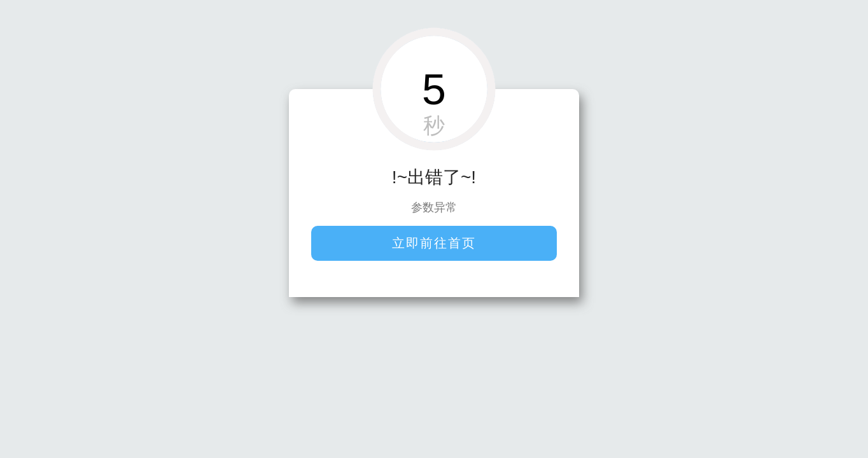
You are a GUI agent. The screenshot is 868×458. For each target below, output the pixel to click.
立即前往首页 (434, 243)
